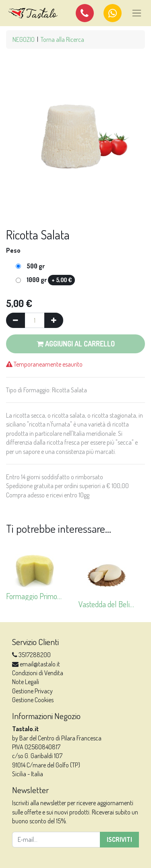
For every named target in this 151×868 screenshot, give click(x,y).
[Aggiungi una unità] (54, 320)
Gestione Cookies (33, 700)
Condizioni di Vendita (38, 673)
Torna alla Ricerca (62, 39)
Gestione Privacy (32, 691)
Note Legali (26, 682)
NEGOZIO (24, 39)
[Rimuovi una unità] (16, 320)
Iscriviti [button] (119, 839)
